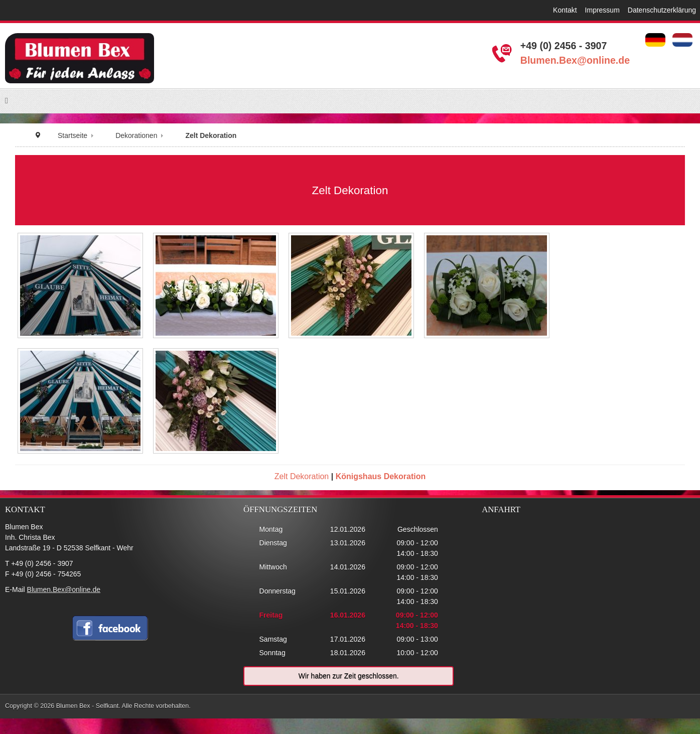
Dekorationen (136, 135)
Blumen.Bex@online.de (575, 60)
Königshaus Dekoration (381, 476)
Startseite (73, 135)
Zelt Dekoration (302, 476)
